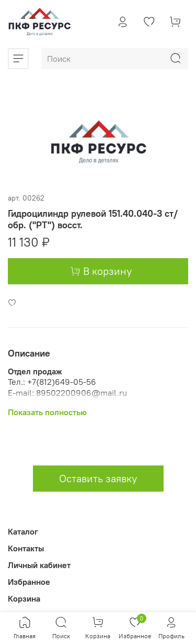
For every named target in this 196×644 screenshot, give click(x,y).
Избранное (29, 582)
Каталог (23, 531)
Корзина (24, 598)
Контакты (26, 548)
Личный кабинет (39, 565)
